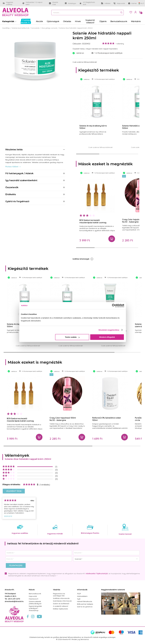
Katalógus (70, 3)
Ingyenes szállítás (11, 3)
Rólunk (32, 590)
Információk (82, 590)
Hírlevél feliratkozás (85, 601)
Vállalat (106, 4)
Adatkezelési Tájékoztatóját (97, 574)
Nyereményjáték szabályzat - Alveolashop (35, 608)
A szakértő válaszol (61, 606)
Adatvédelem (82, 596)
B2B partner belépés (85, 604)
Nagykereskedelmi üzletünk (113, 590)
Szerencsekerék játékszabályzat (35, 602)
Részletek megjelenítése (109, 330)
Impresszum (34, 599)
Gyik (79, 599)
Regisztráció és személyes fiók (59, 595)
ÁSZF (79, 594)
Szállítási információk (61, 598)
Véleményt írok (14, 491)
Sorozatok (35, 28)
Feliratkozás (16, 565)
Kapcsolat (119, 3)
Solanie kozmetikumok (21, 28)
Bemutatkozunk (35, 594)
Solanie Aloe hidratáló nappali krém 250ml (76, 28)
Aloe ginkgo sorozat (49, 28)
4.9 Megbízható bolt (87, 3)
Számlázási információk (62, 601)
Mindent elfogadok (107, 337)
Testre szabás (72, 337)
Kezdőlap (6, 28)
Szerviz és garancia (85, 607)
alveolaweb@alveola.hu (14, 601)
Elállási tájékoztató (60, 609)
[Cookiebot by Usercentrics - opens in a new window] (114, 306)
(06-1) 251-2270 (14, 599)
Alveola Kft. (10, 590)
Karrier (132, 3)
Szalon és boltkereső (61, 604)
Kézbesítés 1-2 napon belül (34, 3)
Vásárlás (57, 590)
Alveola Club (55, 3)
